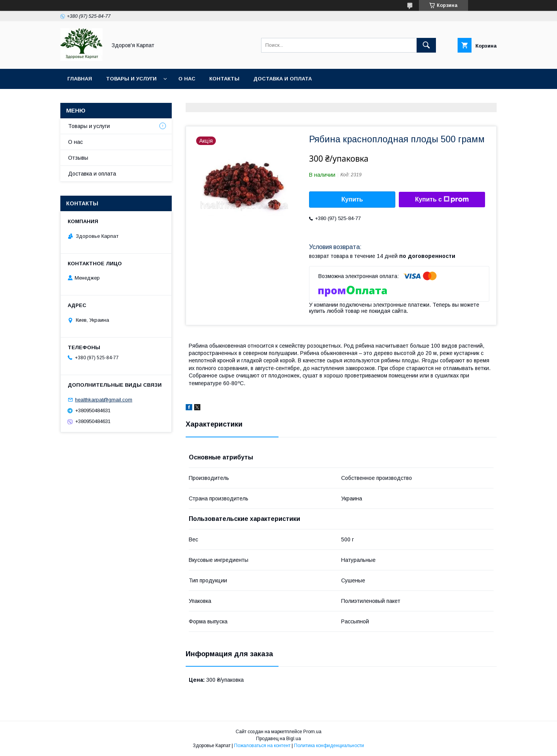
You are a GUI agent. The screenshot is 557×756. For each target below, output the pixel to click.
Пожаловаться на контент (262, 746)
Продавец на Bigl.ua (278, 739)
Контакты (224, 79)
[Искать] (426, 45)
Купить (352, 199)
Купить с (442, 200)
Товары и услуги (131, 79)
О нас (187, 79)
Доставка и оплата (283, 79)
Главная (80, 79)
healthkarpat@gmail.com (104, 400)
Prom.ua (312, 732)
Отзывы (78, 158)
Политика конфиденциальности (329, 746)
